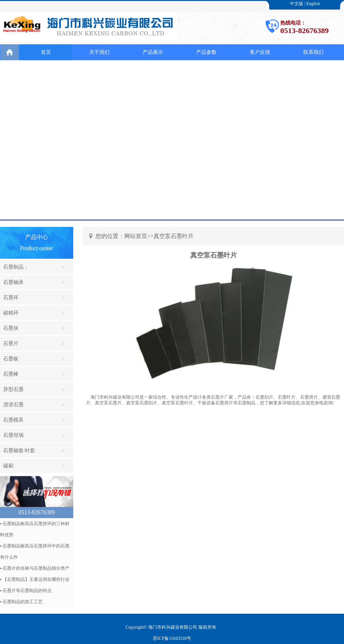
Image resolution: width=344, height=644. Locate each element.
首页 (46, 52)
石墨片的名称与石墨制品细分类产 (36, 568)
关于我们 (99, 52)
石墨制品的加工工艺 (23, 602)
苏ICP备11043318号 (172, 638)
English (313, 4)
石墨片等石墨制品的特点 (27, 591)
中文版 (297, 4)
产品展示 (153, 52)
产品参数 (206, 52)
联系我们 (313, 52)
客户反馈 (260, 52)
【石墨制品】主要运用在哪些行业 (36, 579)
